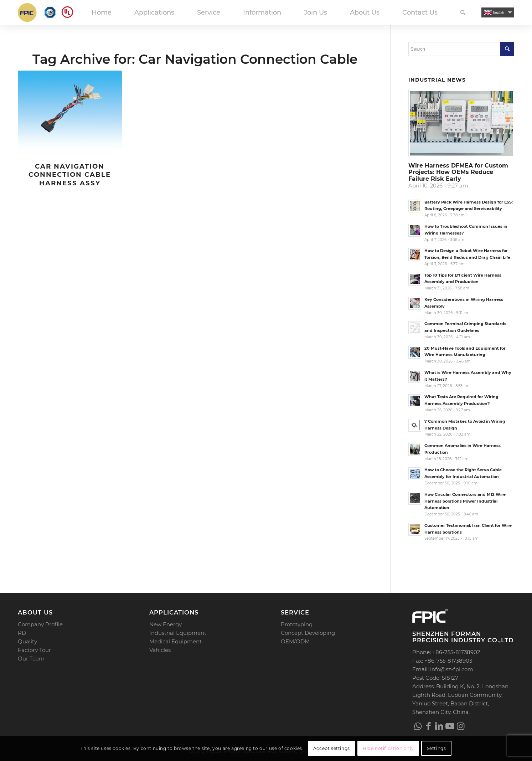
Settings (437, 748)
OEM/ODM (295, 641)
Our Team (31, 659)
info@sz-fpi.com (452, 669)
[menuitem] (102, 12)
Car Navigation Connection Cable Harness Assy (70, 175)
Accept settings (332, 748)
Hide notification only (388, 748)
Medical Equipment (175, 641)
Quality (27, 641)
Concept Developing (308, 633)
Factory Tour (34, 650)
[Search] (463, 12)
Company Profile (40, 624)
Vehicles (160, 650)
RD (22, 633)
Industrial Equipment (178, 633)
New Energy (166, 624)
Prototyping (297, 624)
